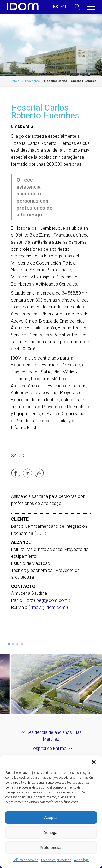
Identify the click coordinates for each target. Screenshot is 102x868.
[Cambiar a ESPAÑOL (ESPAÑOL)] (56, 7)
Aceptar (51, 818)
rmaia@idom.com (48, 607)
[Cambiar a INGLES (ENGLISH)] (63, 7)
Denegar (51, 832)
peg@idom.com (52, 600)
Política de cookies (25, 860)
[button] (94, 762)
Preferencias (51, 847)
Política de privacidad (56, 860)
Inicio (15, 81)
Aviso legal (82, 860)
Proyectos (32, 81)
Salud (18, 456)
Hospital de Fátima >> (51, 748)
